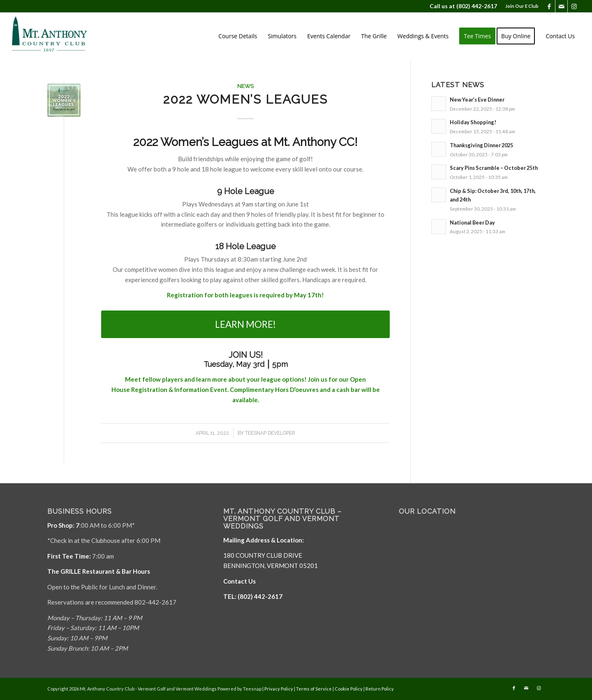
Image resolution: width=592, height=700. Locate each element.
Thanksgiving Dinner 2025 (481, 145)
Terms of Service (314, 689)
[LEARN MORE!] (245, 325)
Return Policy (380, 689)
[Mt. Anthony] (62, 36)
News (245, 86)
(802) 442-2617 (477, 6)
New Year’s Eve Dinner (477, 100)
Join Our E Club (522, 6)
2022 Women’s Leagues (245, 99)
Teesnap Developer (270, 433)
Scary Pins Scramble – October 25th (494, 168)
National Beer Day (472, 223)
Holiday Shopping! (473, 122)
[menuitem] (520, 6)
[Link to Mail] (561, 6)
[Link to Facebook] (549, 6)
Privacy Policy (279, 689)
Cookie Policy (349, 689)
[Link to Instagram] (574, 6)
